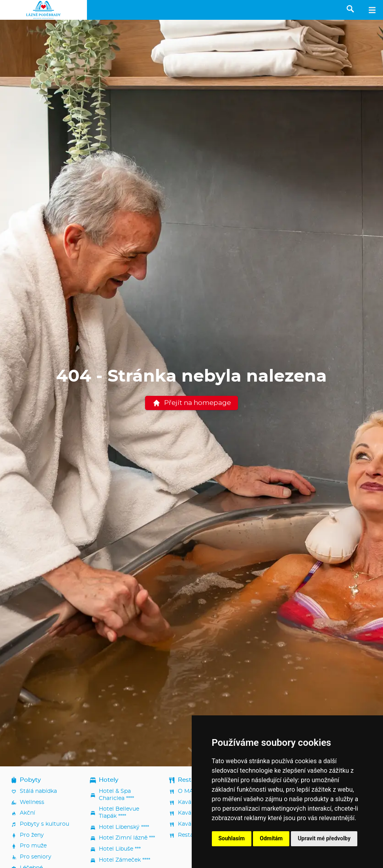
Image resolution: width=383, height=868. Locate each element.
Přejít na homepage (192, 403)
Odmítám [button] (271, 838)
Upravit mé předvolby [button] (324, 838)
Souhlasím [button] (232, 838)
